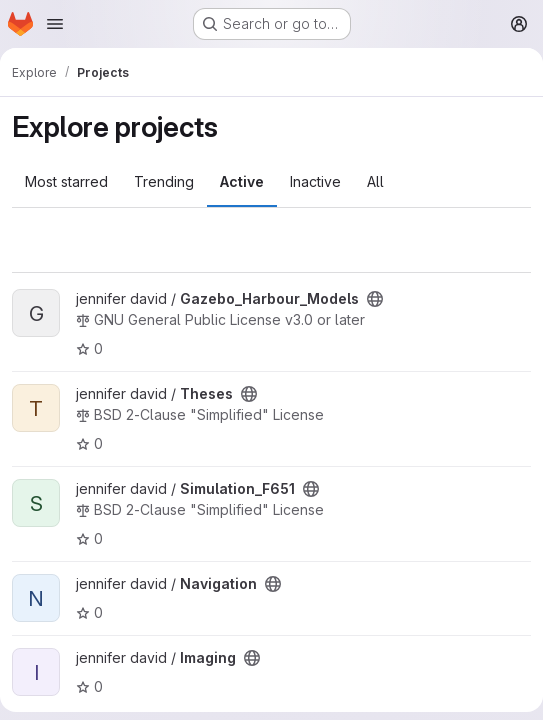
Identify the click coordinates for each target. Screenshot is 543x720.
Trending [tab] (164, 181)
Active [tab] (242, 181)
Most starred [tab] (66, 181)
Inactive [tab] (315, 181)
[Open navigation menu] (55, 24)
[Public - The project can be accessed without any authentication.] (375, 299)
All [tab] (375, 181)
